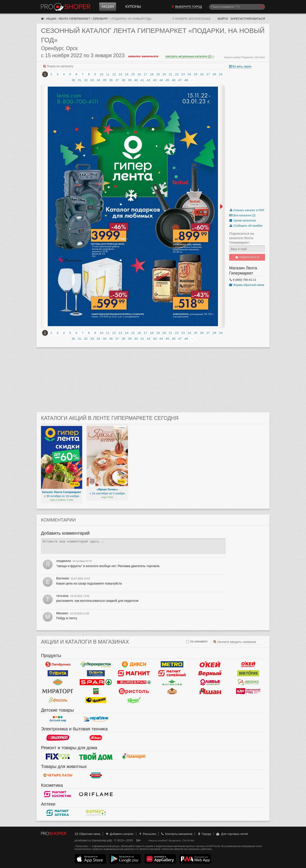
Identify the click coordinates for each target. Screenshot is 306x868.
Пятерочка (58, 664)
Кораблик (96, 719)
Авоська (248, 682)
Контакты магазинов (177, 834)
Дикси (134, 664)
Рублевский (172, 691)
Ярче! (134, 700)
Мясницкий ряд (248, 691)
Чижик (96, 700)
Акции (108, 7)
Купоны (133, 7)
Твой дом (96, 757)
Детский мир (58, 719)
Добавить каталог (120, 834)
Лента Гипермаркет (74, 19)
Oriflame (96, 794)
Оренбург (100, 19)
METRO (172, 664)
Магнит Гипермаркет (172, 673)
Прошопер (66, 7)
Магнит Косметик (58, 794)
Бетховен (96, 775)
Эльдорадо (58, 738)
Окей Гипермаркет (210, 664)
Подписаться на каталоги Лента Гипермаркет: (242, 238)
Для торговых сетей (232, 834)
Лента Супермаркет (96, 673)
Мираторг (58, 691)
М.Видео (96, 738)
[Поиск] (237, 7)
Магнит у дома (134, 673)
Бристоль (134, 691)
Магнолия (172, 682)
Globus (58, 682)
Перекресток (96, 664)
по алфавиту (197, 642)
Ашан (210, 691)
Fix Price (58, 757)
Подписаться (247, 257)
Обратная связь (88, 834)
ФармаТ (96, 813)
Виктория (248, 673)
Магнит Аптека (58, 813)
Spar (96, 682)
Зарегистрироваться (248, 19)
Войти (223, 19)
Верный (210, 673)
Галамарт (134, 757)
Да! (96, 691)
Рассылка (147, 834)
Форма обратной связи (247, 285)
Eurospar (134, 682)
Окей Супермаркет (248, 664)
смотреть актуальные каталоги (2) (190, 56)
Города (204, 834)
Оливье (210, 682)
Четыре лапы (58, 775)
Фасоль (58, 700)
